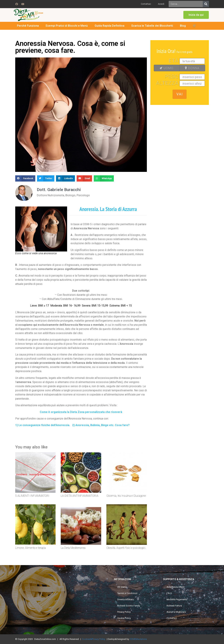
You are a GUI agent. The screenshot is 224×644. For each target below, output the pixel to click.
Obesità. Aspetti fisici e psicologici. (126, 548)
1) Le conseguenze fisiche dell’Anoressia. (43, 425)
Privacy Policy (124, 612)
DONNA (191, 68)
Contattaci (146, 4)
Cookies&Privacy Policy (94, 639)
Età (174, 61)
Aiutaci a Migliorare (176, 612)
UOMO (165, 68)
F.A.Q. (169, 593)
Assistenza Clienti (175, 587)
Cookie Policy (124, 618)
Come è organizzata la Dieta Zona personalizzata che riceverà (81, 412)
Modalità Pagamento (177, 599)
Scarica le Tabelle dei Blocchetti (152, 26)
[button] (196, 15)
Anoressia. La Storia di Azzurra (109, 209)
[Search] (206, 4)
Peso (172, 76)
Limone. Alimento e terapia (31, 548)
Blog (183, 26)
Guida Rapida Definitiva (109, 26)
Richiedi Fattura (174, 606)
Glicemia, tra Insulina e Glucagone (126, 496)
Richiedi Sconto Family (129, 606)
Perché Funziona (28, 26)
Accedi (161, 4)
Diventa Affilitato (126, 599)
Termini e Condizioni (127, 593)
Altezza (167, 83)
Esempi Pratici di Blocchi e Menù (67, 26)
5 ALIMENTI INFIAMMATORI (32, 496)
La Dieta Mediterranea (73, 548)
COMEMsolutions (138, 639)
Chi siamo (122, 587)
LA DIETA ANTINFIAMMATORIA (80, 496)
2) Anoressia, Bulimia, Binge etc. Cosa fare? (101, 425)
